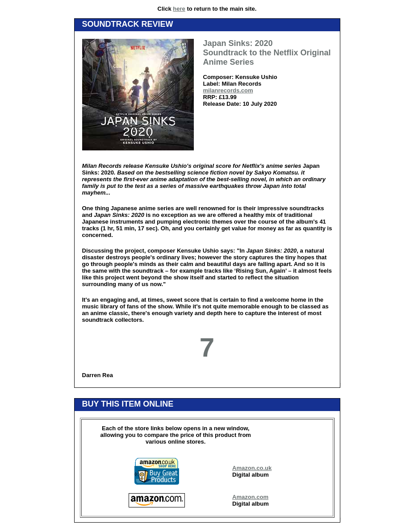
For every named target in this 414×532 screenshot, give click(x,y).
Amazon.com (250, 497)
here (179, 9)
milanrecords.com (228, 90)
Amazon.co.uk (252, 468)
